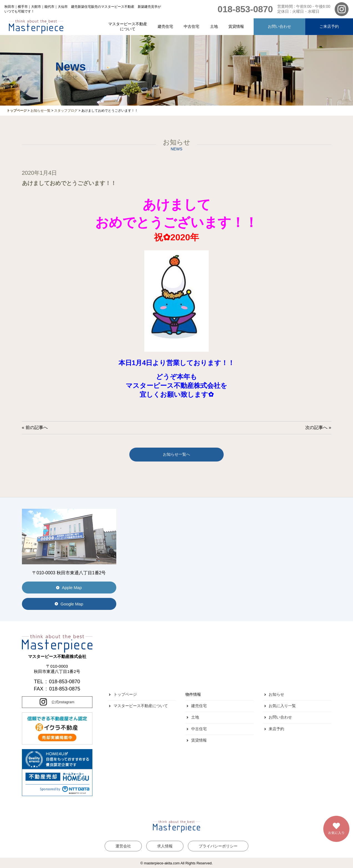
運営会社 (123, 846)
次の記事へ (316, 427)
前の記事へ (37, 427)
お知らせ (276, 694)
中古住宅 (191, 26)
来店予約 (276, 729)
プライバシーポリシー (218, 846)
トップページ (125, 694)
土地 (214, 26)
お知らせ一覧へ (176, 454)
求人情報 (165, 846)
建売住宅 (165, 26)
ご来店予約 (329, 26)
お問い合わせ (279, 26)
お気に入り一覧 (282, 706)
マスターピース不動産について (128, 26)
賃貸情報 (236, 26)
